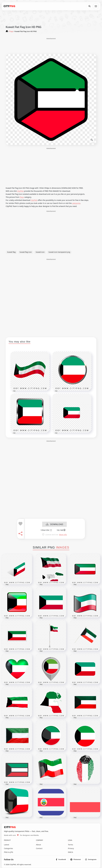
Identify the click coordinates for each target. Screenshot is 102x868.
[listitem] (61, 859)
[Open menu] (96, 6)
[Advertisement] (51, 46)
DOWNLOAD (54, 524)
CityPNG (20, 191)
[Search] (90, 6)
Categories (8, 848)
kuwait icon (40, 252)
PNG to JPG (9, 852)
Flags (22, 197)
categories (76, 203)
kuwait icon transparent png (59, 252)
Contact (39, 848)
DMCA (71, 852)
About (38, 845)
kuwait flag (11, 252)
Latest (7, 845)
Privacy (71, 848)
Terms (71, 845)
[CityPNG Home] (9, 6)
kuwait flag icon (26, 252)
